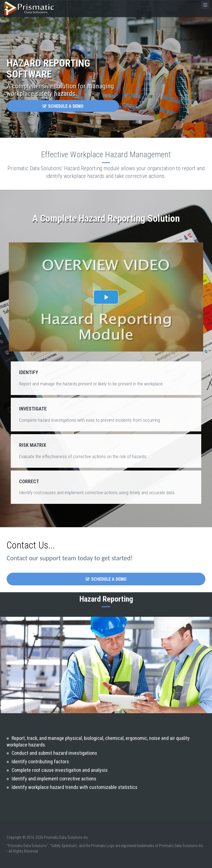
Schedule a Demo (63, 106)
